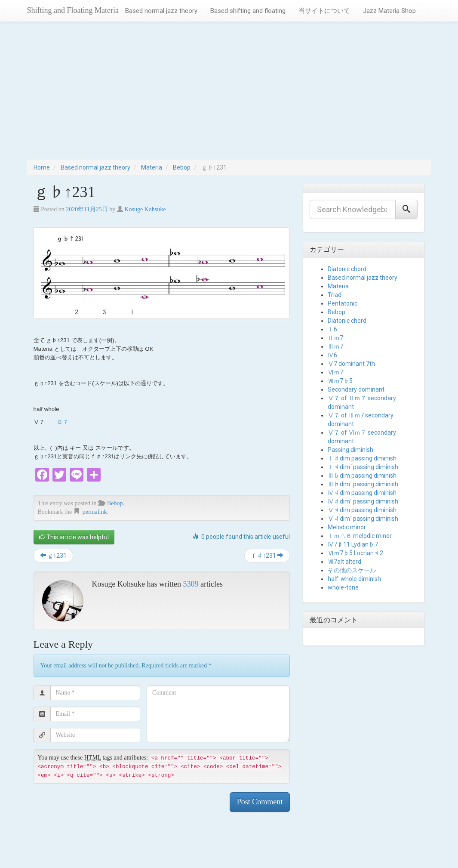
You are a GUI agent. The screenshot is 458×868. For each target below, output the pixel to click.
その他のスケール (352, 570)
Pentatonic (343, 303)
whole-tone (343, 587)
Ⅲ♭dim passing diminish (362, 476)
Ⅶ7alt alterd (344, 562)
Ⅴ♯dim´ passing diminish (363, 519)
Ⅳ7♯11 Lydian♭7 (353, 544)
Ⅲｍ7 (335, 346)
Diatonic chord (347, 269)
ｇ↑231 (53, 556)
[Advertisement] (229, 95)
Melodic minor (347, 527)
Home (42, 167)
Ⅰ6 (332, 329)
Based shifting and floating (248, 11)
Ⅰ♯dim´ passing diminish (363, 467)
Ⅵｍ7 (335, 372)
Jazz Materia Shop (389, 11)
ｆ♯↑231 (267, 556)
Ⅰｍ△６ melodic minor (360, 536)
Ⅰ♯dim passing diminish (362, 458)
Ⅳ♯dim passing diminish (362, 493)
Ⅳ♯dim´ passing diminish (363, 501)
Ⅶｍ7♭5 (340, 381)
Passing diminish (350, 450)
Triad (335, 295)
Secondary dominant (356, 389)
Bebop (182, 167)
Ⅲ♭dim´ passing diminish (363, 484)
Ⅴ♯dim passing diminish (362, 510)
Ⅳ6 (332, 355)
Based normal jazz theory (161, 11)
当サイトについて (324, 11)
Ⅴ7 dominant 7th (351, 364)
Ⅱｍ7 (335, 338)
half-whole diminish (354, 579)
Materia (152, 167)
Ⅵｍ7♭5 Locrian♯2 (355, 553)
